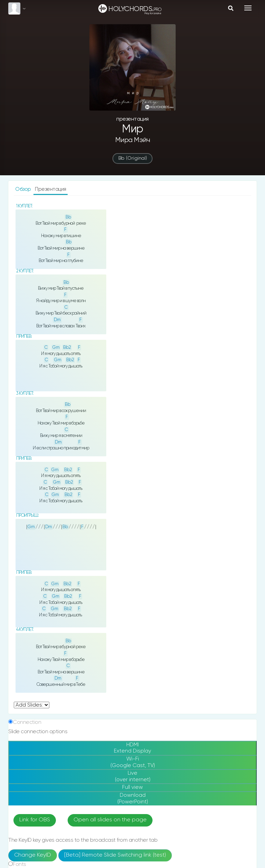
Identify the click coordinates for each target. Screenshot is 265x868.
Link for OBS (35, 820)
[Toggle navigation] (248, 8)
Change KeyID (33, 855)
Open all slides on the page (110, 820)
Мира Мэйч (133, 140)
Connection (27, 722)
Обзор (24, 189)
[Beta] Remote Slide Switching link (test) (115, 855)
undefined (32, 705)
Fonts (19, 864)
